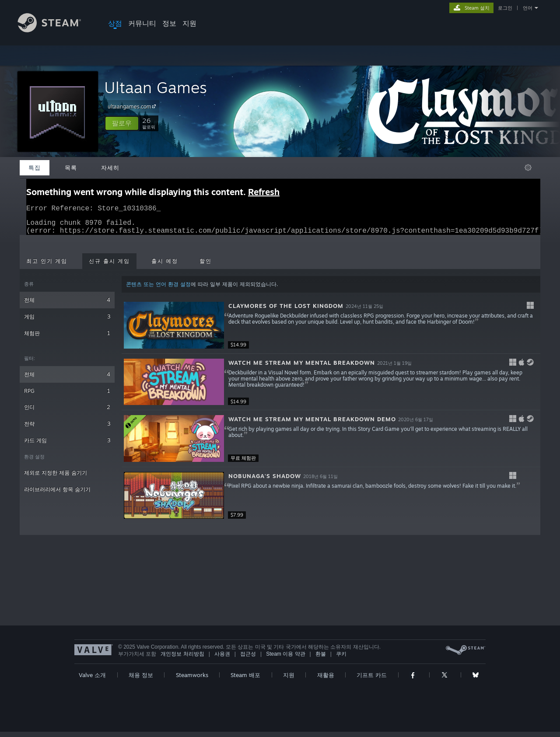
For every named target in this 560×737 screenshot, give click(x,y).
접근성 (248, 659)
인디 (67, 412)
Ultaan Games (156, 87)
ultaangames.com (133, 106)
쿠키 (341, 659)
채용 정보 (141, 680)
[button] (122, 123)
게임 (67, 322)
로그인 (505, 8)
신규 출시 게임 (109, 266)
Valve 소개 (92, 680)
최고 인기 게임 (47, 266)
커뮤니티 (142, 23)
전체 (67, 305)
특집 (35, 168)
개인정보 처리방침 (182, 659)
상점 (115, 23)
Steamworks (192, 680)
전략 (67, 429)
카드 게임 (67, 445)
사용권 (222, 659)
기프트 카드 (372, 680)
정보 (169, 23)
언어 (528, 8)
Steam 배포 (245, 680)
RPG (67, 396)
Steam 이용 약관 (285, 659)
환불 (321, 659)
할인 (206, 266)
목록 (71, 168)
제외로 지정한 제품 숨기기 (56, 478)
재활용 (326, 680)
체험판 (67, 338)
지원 (189, 23)
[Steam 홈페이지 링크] (56, 30)
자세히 (110, 168)
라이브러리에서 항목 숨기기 (57, 494)
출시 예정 (165, 266)
